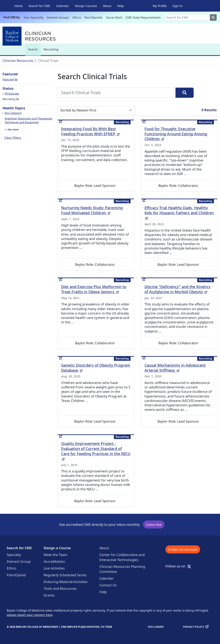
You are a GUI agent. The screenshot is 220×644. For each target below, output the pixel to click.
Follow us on (178, 566)
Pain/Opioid (16, 575)
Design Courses (86, 6)
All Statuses (12, 94)
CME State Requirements (143, 17)
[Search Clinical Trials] (117, 93)
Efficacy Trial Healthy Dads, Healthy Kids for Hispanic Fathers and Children (179, 213)
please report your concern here (30, 615)
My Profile (160, 6)
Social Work (114, 17)
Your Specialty (34, 17)
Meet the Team (56, 555)
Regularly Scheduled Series (65, 575)
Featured (10, 79)
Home (18, 6)
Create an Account (183, 549)
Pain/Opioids (93, 17)
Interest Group (19, 561)
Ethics (77, 17)
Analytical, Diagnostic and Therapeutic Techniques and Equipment (28, 120)
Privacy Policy (194, 627)
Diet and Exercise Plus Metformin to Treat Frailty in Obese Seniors (94, 289)
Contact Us (108, 585)
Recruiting (51, 49)
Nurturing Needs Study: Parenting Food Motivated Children (92, 210)
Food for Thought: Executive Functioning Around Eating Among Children (176, 134)
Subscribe (154, 525)
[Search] (187, 17)
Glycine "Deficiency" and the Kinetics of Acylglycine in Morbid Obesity (177, 289)
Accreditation (54, 561)
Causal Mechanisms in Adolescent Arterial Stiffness (175, 368)
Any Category (13, 113)
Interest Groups (58, 17)
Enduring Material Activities (66, 582)
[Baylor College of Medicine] (30, 36)
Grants (49, 595)
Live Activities (54, 568)
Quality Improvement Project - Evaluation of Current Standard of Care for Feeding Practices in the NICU (96, 451)
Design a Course (57, 548)
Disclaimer (156, 627)
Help (121, 6)
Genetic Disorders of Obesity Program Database (96, 368)
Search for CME (39, 6)
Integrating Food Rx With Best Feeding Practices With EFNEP (90, 131)
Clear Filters (13, 138)
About (107, 6)
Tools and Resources (60, 588)
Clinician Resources (18, 61)
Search (34, 51)
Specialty (14, 555)
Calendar (63, 6)
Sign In (178, 6)
